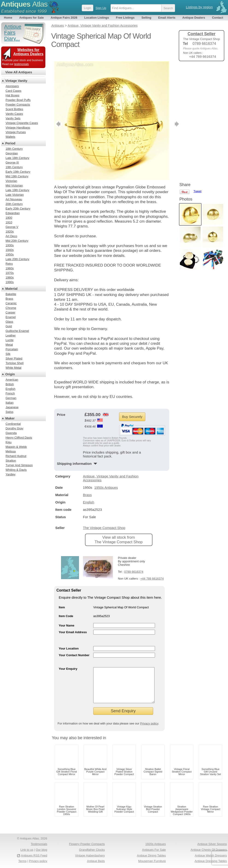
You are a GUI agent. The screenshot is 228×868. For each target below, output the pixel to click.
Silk (8, 354)
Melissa (11, 451)
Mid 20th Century (17, 241)
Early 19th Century (18, 172)
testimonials (22, 64)
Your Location (69, 642)
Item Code (66, 609)
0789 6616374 (134, 565)
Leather (11, 335)
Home (8, 18)
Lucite (10, 340)
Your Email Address (73, 625)
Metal (9, 345)
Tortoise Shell (15, 363)
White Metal (13, 368)
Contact (217, 18)
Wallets (10, 137)
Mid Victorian (14, 185)
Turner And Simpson (19, 465)
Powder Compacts (18, 105)
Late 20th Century (17, 259)
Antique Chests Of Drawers (209, 850)
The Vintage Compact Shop (104, 521)
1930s (10, 245)
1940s (10, 250)
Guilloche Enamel (17, 331)
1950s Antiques (106, 481)
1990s (10, 282)
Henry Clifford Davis (19, 438)
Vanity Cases (14, 114)
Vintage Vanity (16, 81)
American (12, 380)
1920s (10, 231)
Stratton (11, 461)
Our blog (41, 850)
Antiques (24, 4)
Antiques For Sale (154, 850)
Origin (10, 374)
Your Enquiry (68, 662)
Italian (10, 403)
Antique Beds (96, 861)
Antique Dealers (194, 18)
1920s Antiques (156, 844)
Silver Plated (14, 358)
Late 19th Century (17, 190)
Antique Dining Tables (151, 855)
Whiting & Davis (16, 470)
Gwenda (11, 433)
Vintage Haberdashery (90, 855)
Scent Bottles (14, 109)
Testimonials (39, 844)
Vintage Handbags (18, 128)
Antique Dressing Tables (211, 861)
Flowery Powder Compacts (87, 844)
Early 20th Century (18, 208)
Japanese (12, 407)
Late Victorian (15, 195)
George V (12, 227)
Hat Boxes (12, 95)
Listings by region (199, 7)
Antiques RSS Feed (34, 855)
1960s (10, 268)
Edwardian (13, 213)
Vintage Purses (16, 132)
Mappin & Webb (16, 447)
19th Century (14, 167)
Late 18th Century (17, 158)
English (89, 495)
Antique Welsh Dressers (211, 855)
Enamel (11, 317)
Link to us (27, 850)
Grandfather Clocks (92, 850)
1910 (9, 222)
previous (58, 117)
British (10, 384)
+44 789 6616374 (152, 572)
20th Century (14, 204)
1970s (10, 273)
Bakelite (11, 294)
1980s (10, 277)
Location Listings (97, 18)
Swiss (9, 412)
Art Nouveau (14, 199)
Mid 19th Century (17, 176)
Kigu (9, 442)
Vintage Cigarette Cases (22, 123)
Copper (10, 312)
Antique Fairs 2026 (64, 18)
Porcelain (12, 349)
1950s (10, 254)
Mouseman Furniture (152, 861)
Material (11, 289)
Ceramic (11, 303)
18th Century (14, 149)
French (10, 393)
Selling (146, 18)
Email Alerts (167, 18)
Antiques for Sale (31, 18)
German (11, 398)
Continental (13, 424)
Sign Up (101, 8)
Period (10, 143)
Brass (87, 488)
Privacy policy (149, 723)
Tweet (197, 72)
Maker (10, 418)
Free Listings (125, 18)
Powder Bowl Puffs (18, 100)
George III (12, 162)
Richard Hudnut (16, 456)
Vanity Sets (13, 118)
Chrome (11, 308)
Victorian (11, 181)
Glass (9, 322)
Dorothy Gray (14, 428)
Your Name (67, 619)
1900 (9, 218)
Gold (9, 326)
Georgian (12, 153)
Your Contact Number (74, 648)
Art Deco (11, 236)
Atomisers (12, 86)
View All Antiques (19, 72)
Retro (9, 264)
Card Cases (13, 91)
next (165, 117)
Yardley (10, 474)
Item (62, 600)
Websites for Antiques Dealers (28, 52)
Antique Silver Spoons (212, 844)
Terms (22, 861)
